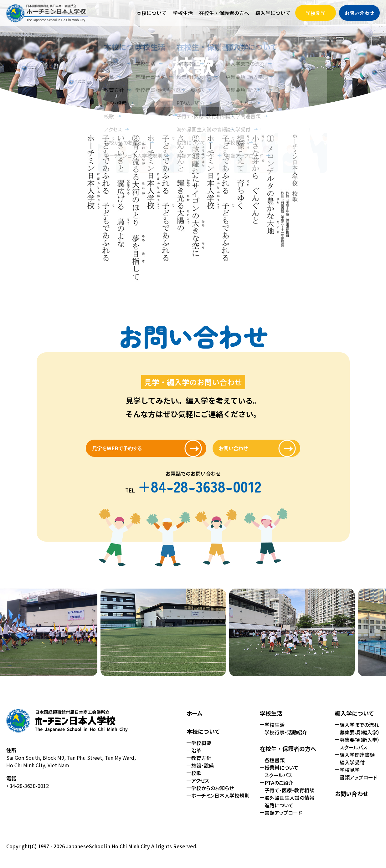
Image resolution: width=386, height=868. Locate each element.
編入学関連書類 (357, 760)
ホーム (195, 719)
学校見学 (316, 13)
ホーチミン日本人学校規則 (220, 801)
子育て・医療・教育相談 (289, 796)
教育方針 (201, 763)
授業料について (281, 773)
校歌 (196, 779)
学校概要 (201, 748)
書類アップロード (283, 818)
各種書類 (275, 766)
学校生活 (275, 730)
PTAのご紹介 (279, 788)
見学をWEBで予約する (134, 451)
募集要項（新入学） (360, 745)
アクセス (200, 786)
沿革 (196, 756)
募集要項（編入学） (360, 738)
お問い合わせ (359, 13)
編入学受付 (352, 768)
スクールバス (278, 781)
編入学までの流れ (359, 730)
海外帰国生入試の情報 (289, 803)
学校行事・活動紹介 (286, 738)
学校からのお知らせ (213, 794)
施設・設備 (203, 771)
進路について (279, 811)
